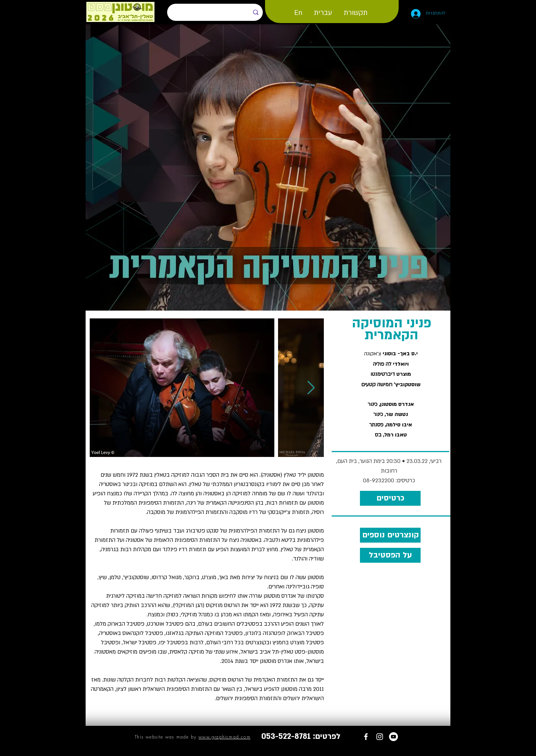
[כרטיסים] (390, 498)
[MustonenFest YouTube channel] (393, 737)
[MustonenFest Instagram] (380, 737)
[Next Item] (311, 388)
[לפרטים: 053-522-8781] (301, 736)
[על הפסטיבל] (390, 555)
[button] (298, 12)
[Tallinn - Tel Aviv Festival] (366, 737)
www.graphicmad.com (224, 737)
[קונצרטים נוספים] (390, 535)
